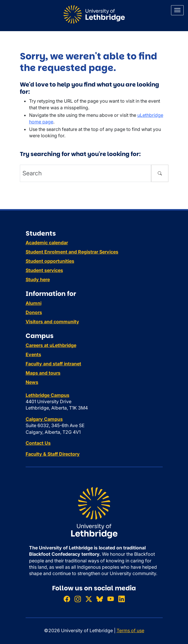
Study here (38, 279)
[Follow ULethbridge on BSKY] (100, 599)
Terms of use (130, 630)
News (32, 382)
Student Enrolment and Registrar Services (72, 252)
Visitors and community (52, 322)
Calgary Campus (44, 419)
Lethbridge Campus (48, 395)
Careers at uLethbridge (51, 345)
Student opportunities (50, 261)
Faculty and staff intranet (53, 364)
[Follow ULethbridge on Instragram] (78, 599)
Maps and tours (43, 373)
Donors (34, 312)
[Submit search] (160, 173)
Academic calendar (47, 243)
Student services (44, 270)
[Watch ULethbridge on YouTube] (111, 599)
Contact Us (38, 443)
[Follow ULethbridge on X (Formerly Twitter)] (89, 599)
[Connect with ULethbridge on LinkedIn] (121, 599)
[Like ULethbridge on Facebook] (67, 599)
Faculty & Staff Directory (53, 454)
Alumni (34, 303)
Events (33, 354)
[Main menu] (177, 10)
